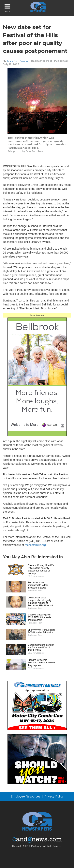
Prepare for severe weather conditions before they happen (41, 663)
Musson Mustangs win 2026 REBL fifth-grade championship (39, 617)
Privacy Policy (54, 796)
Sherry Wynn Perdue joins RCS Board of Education (41, 631)
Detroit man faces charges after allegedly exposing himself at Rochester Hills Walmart (40, 602)
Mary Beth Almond (18, 61)
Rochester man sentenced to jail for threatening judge (38, 585)
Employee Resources (25, 796)
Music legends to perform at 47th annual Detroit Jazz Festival (41, 648)
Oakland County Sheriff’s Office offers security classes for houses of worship (41, 569)
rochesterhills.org (35, 545)
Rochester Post (42, 61)
